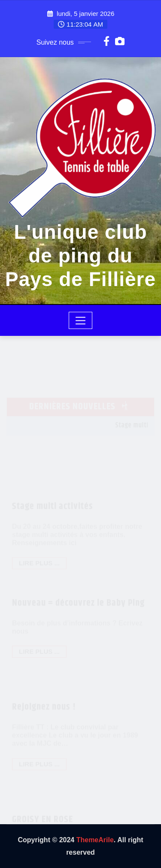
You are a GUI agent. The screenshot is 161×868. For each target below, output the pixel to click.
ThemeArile (95, 840)
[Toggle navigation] (80, 320)
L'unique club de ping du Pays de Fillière (80, 256)
